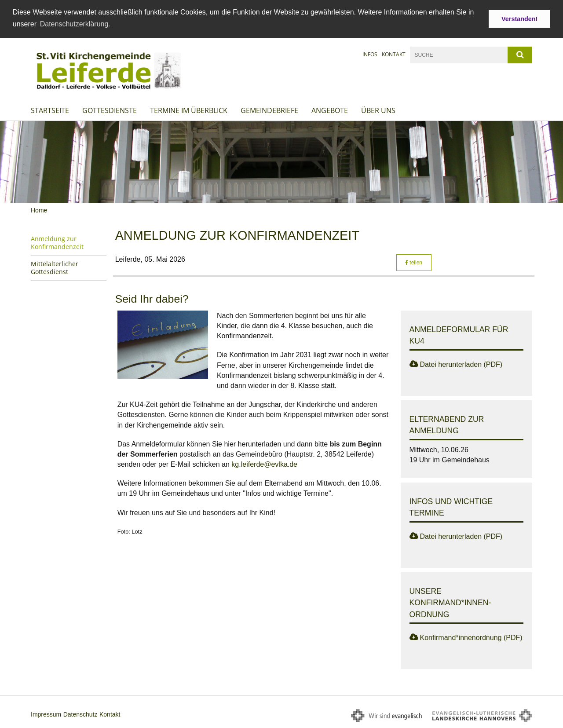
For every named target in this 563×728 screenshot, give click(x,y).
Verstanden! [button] (519, 19)
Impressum (46, 714)
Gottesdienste (110, 110)
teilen (414, 262)
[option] (281, 162)
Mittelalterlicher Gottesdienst (55, 268)
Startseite (50, 110)
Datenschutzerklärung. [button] (75, 24)
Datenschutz (80, 714)
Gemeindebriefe (269, 110)
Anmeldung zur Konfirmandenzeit (57, 243)
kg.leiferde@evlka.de (264, 464)
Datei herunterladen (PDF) (461, 364)
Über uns (378, 110)
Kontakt (394, 54)
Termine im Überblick (189, 110)
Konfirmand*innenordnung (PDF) (471, 638)
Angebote (330, 110)
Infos (370, 54)
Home (39, 210)
